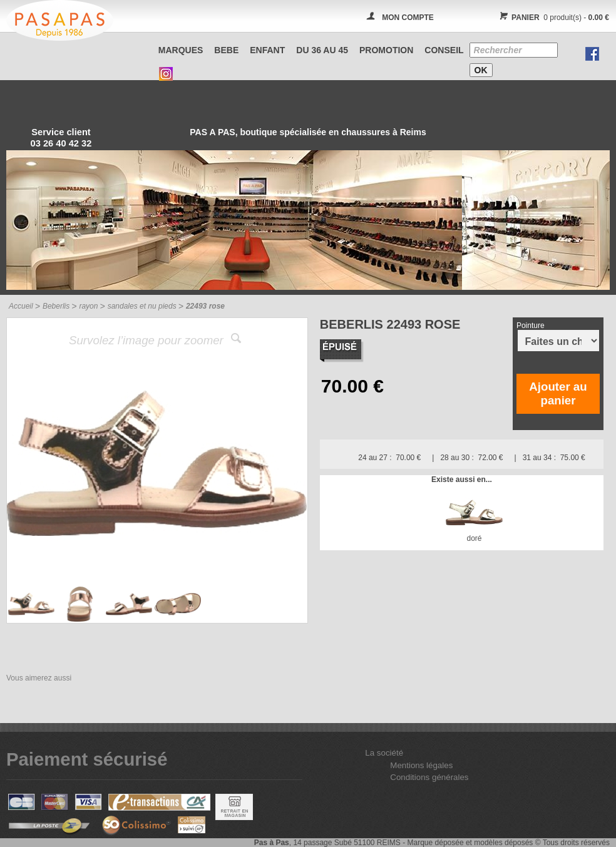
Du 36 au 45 (322, 50)
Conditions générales (429, 777)
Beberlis (56, 306)
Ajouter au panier (558, 393)
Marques (181, 50)
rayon (88, 306)
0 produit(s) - (552, 18)
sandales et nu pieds (142, 306)
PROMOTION (386, 50)
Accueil (21, 306)
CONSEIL (444, 50)
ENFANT (267, 50)
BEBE (226, 50)
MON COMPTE (408, 18)
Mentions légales (421, 765)
